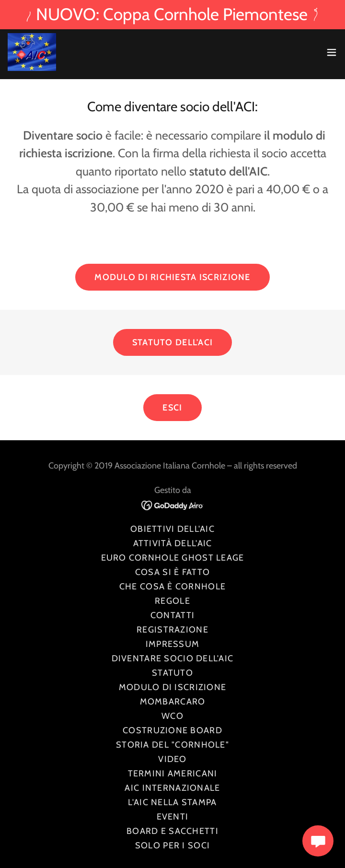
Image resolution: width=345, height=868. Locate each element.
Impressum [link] (173, 644)
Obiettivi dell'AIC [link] (172, 529)
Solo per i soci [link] (172, 845)
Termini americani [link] (173, 774)
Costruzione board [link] (172, 730)
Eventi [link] (173, 817)
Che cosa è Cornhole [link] (172, 586)
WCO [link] (172, 716)
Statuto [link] (172, 673)
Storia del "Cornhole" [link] (172, 745)
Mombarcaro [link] (173, 702)
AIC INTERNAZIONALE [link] (172, 788)
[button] (332, 52)
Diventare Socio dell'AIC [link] (173, 658)
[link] (32, 52)
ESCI (172, 408)
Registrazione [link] (172, 630)
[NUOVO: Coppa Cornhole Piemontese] (172, 15)
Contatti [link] (172, 615)
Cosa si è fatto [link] (172, 572)
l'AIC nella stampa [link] (172, 802)
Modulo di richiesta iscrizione (172, 277)
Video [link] (172, 759)
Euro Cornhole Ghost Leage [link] (173, 558)
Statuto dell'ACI (172, 342)
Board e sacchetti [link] (172, 831)
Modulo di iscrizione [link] (173, 687)
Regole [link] (172, 601)
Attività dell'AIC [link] (173, 543)
